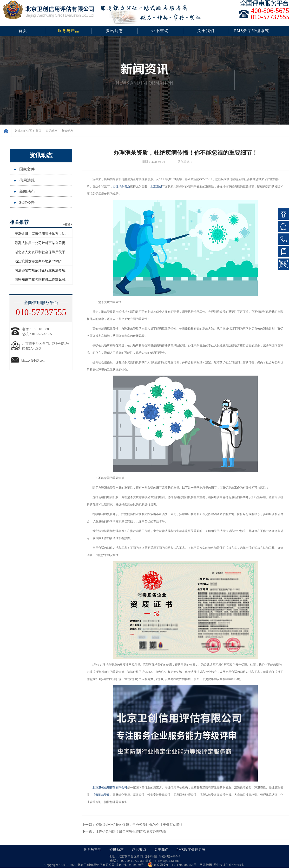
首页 (23, 31)
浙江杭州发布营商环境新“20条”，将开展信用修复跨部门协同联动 (63, 261)
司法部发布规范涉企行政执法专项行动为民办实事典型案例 (59, 270)
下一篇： (126, 832)
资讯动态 (52, 131)
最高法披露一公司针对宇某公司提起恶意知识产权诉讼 (55, 243)
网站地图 (205, 865)
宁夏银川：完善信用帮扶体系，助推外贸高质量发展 (53, 234)
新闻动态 (67, 131)
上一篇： (132, 825)
